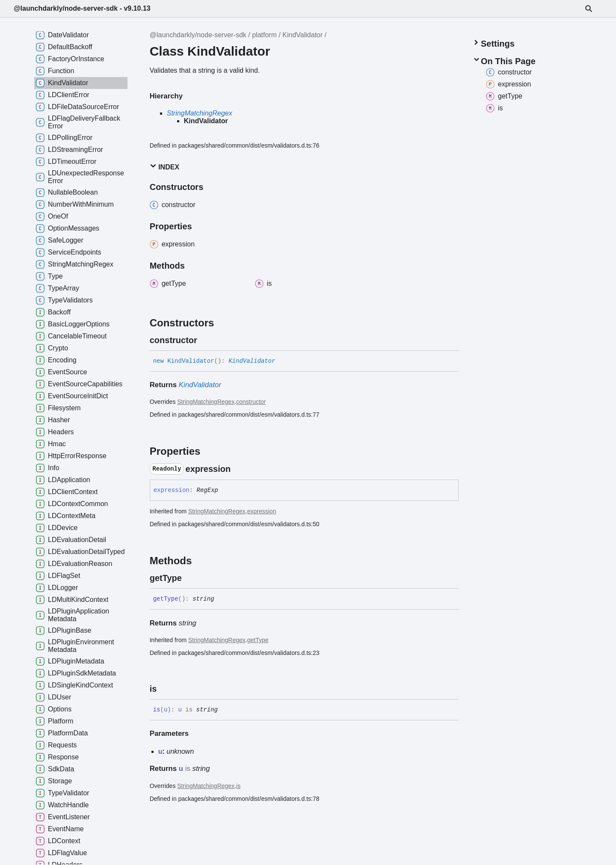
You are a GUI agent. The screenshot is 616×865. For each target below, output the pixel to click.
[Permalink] (205, 340)
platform (264, 35)
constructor (251, 402)
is (238, 786)
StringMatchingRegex (200, 113)
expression (262, 511)
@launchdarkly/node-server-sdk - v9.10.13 (82, 8)
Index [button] (164, 167)
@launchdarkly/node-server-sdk (198, 35)
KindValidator (302, 35)
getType (258, 640)
